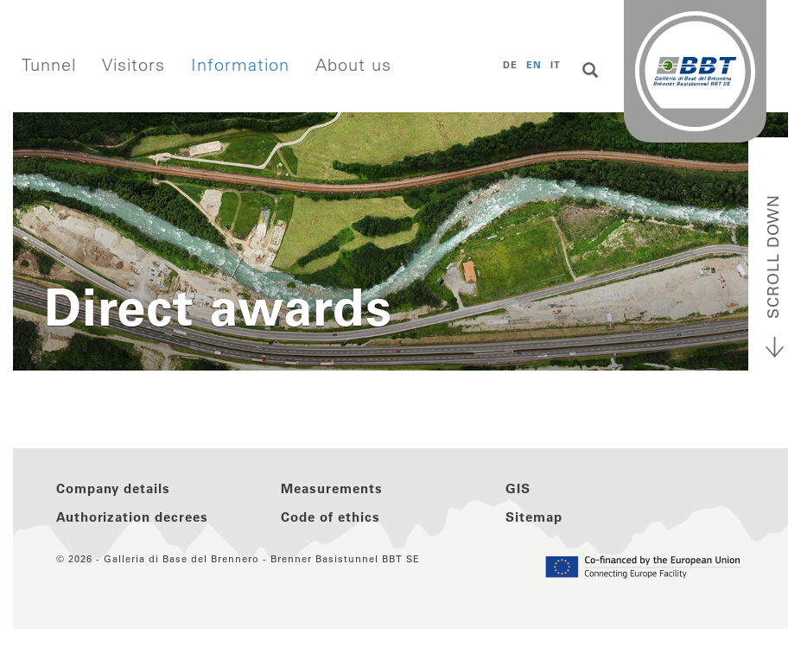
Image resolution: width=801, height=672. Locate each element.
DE (510, 65)
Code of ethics (331, 517)
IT (556, 65)
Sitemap (534, 517)
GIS (518, 488)
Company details (113, 488)
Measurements (332, 488)
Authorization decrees (132, 517)
